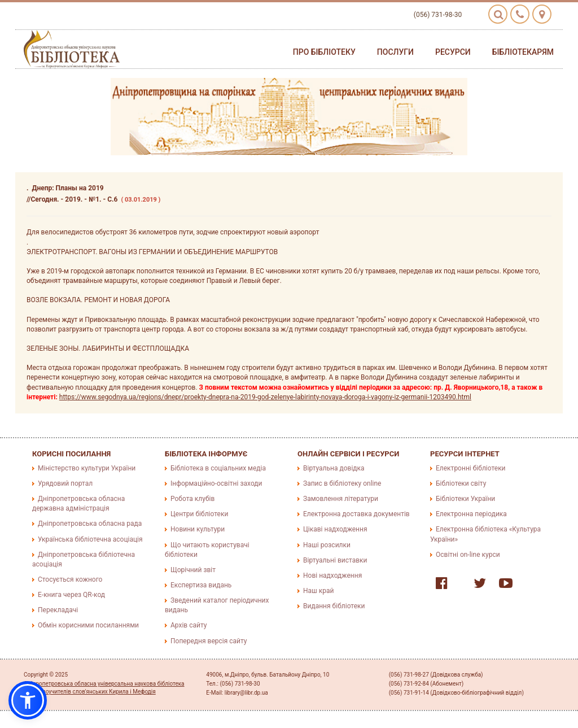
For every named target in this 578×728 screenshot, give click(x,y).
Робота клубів (192, 499)
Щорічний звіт (193, 570)
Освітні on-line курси (468, 555)
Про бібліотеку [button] (324, 52)
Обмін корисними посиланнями (88, 625)
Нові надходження (332, 576)
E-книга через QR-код (71, 595)
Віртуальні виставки (335, 560)
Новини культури (198, 529)
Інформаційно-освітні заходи (216, 483)
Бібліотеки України (465, 499)
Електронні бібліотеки (471, 468)
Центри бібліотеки (199, 514)
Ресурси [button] (453, 52)
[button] (28, 700)
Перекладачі (58, 610)
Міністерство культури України (87, 468)
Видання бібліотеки (334, 606)
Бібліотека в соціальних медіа (218, 468)
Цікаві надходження (335, 529)
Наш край (318, 591)
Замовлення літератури (341, 499)
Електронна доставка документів (356, 514)
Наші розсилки (327, 545)
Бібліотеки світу (461, 483)
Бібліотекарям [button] (523, 52)
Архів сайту (189, 625)
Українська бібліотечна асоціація (90, 539)
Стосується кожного (70, 579)
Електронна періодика (471, 514)
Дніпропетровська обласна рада (90, 524)
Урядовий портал (65, 483)
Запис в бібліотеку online (342, 483)
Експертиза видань (201, 585)
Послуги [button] (395, 52)
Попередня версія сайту (209, 641)
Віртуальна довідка (334, 468)
